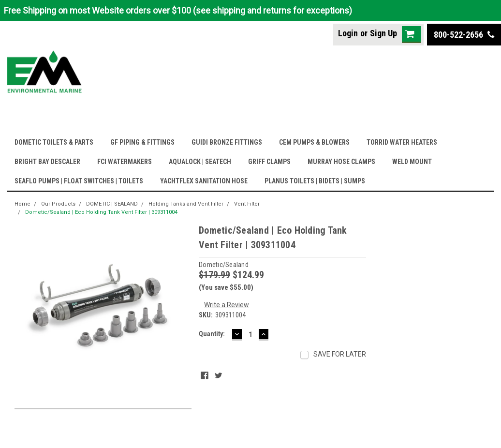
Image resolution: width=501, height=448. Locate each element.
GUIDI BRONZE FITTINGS (227, 142)
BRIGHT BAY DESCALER (47, 162)
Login (348, 33)
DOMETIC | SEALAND (112, 204)
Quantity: (212, 334)
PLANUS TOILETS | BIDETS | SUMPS (315, 181)
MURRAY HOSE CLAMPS (341, 162)
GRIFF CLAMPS (269, 162)
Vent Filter (247, 204)
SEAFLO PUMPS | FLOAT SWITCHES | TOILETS (79, 181)
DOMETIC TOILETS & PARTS (54, 142)
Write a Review (227, 305)
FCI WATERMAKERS (125, 162)
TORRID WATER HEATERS (402, 142)
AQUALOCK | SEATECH (200, 162)
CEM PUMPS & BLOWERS (314, 142)
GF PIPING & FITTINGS (142, 142)
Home (22, 204)
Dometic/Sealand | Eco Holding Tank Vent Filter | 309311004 (101, 212)
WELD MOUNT (412, 162)
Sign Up (383, 33)
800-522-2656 (464, 35)
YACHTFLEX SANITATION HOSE (204, 181)
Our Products (58, 204)
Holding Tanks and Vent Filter (186, 204)
